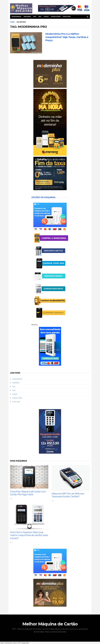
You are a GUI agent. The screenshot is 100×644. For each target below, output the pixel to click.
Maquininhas (16, 17)
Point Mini (67, 17)
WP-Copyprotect (24, 643)
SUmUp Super (56, 17)
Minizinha (27, 17)
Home (12, 22)
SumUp (46, 17)
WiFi (35, 17)
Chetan (14, 643)
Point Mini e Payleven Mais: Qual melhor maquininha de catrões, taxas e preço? (29, 535)
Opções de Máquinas (43, 197)
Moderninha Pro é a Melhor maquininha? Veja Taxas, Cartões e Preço (67, 37)
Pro (40, 17)
